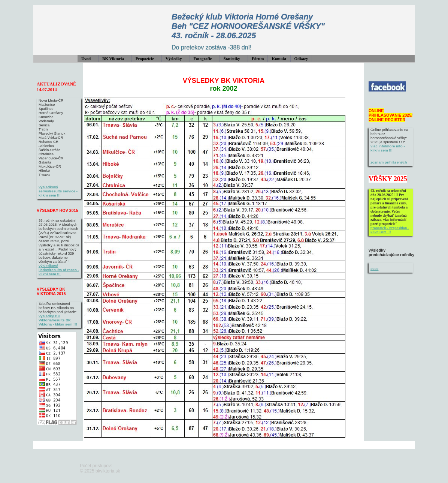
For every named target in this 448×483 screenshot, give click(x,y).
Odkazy (301, 58)
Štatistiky (232, 58)
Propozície (145, 58)
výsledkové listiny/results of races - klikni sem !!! (59, 270)
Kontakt (279, 58)
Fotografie (203, 58)
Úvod (86, 58)
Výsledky (174, 58)
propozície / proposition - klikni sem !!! (390, 230)
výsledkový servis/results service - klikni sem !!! (58, 191)
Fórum (258, 58)
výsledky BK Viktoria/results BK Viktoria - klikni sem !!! (58, 320)
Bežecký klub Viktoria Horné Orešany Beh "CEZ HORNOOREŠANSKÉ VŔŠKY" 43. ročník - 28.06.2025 (248, 26)
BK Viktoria (113, 58)
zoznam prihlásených (389, 162)
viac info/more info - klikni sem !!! (388, 148)
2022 (374, 269)
